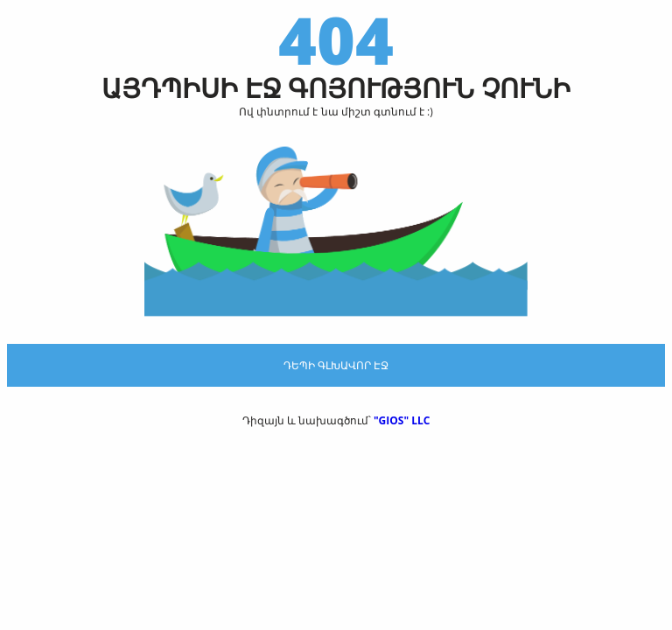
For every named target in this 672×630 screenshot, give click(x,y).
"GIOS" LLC (402, 420)
